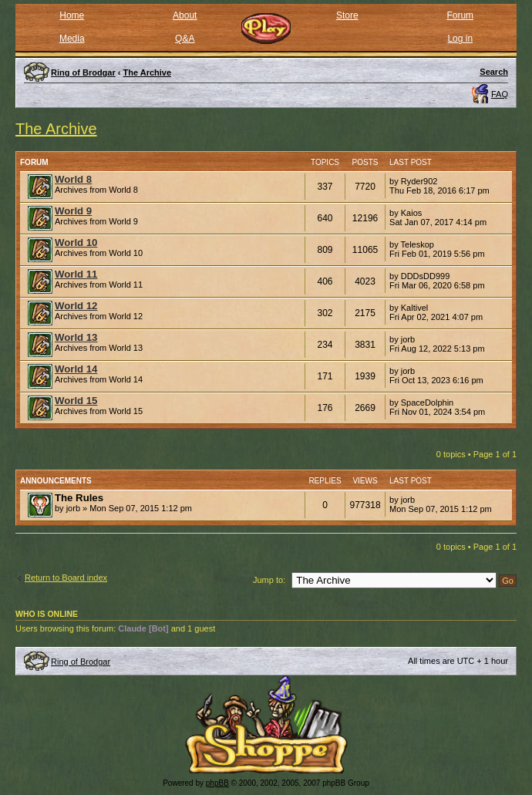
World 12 (76, 306)
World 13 (76, 337)
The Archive (56, 129)
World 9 (73, 211)
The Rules (79, 498)
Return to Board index (66, 578)
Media (72, 39)
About (185, 15)
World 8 (73, 179)
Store (347, 15)
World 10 (76, 243)
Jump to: (269, 580)
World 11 (76, 274)
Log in (460, 39)
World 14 (76, 369)
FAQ (500, 94)
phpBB (217, 783)
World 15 (76, 401)
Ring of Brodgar (81, 662)
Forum (460, 15)
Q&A (185, 39)
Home (72, 15)
